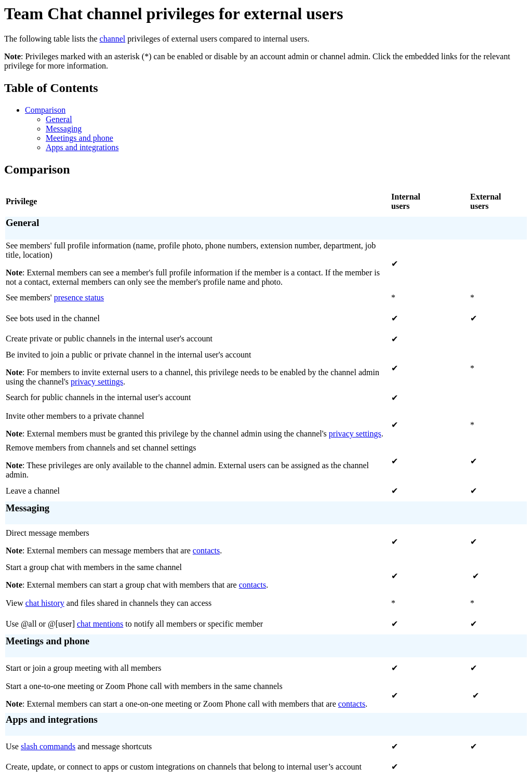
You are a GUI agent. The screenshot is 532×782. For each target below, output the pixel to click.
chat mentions (100, 624)
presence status (79, 297)
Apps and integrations (82, 147)
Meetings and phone (79, 138)
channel (113, 39)
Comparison (45, 110)
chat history (45, 603)
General (59, 119)
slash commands (48, 746)
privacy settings (97, 382)
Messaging (64, 129)
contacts (206, 551)
